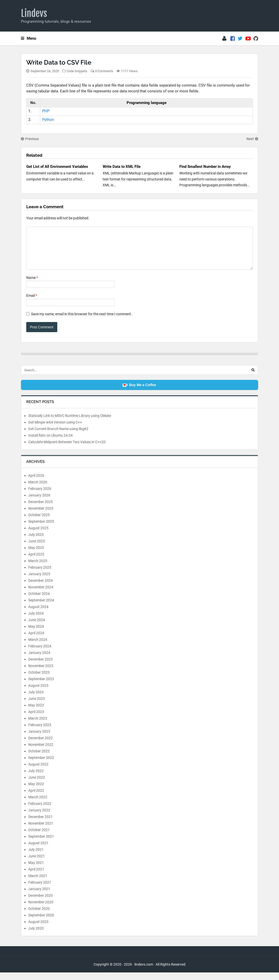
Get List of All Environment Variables (57, 167)
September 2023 (41, 686)
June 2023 (37, 706)
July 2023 (36, 700)
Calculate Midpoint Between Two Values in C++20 (67, 449)
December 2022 (40, 746)
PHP (46, 111)
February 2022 (40, 811)
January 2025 (39, 581)
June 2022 (37, 785)
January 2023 (39, 739)
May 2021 (36, 870)
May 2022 (36, 791)
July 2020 (36, 936)
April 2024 (36, 641)
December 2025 (40, 509)
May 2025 (36, 555)
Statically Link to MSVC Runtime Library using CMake (70, 423)
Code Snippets (77, 71)
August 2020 (38, 929)
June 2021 (37, 864)
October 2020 (39, 916)
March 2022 (38, 805)
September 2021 (41, 844)
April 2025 (36, 562)
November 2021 (41, 831)
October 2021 (39, 837)
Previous (30, 139)
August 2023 (38, 693)
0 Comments (104, 71)
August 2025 (38, 536)
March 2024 (38, 647)
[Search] (253, 378)
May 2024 (36, 634)
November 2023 (41, 673)
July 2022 (36, 778)
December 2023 (40, 667)
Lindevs (34, 13)
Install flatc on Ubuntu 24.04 (50, 443)
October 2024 (39, 601)
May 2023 (36, 713)
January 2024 (39, 660)
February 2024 (40, 654)
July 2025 (36, 542)
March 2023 (38, 726)
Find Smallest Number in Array (205, 167)
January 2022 (39, 818)
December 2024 (40, 588)
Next (252, 139)
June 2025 (37, 549)
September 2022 (41, 765)
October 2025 (39, 522)
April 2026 (36, 483)
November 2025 (41, 516)
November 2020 (41, 910)
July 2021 (36, 857)
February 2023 (40, 732)
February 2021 (40, 890)
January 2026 (39, 503)
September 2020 (41, 923)
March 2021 (38, 883)
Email (32, 303)
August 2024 (38, 614)
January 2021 (39, 896)
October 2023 (39, 680)
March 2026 (38, 490)
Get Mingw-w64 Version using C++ (55, 430)
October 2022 (39, 759)
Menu (29, 38)
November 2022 (41, 752)
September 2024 (41, 608)
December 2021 (40, 824)
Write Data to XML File (122, 167)
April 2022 (36, 798)
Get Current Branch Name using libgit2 (58, 436)
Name (32, 285)
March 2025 (38, 568)
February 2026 (40, 496)
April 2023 (36, 719)
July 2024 (36, 621)
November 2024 (41, 595)
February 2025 (40, 575)
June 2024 (37, 627)
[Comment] (139, 252)
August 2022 (38, 772)
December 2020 (40, 903)
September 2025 (41, 529)
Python (48, 120)
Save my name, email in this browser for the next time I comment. (81, 322)
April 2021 (36, 877)
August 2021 (38, 851)
